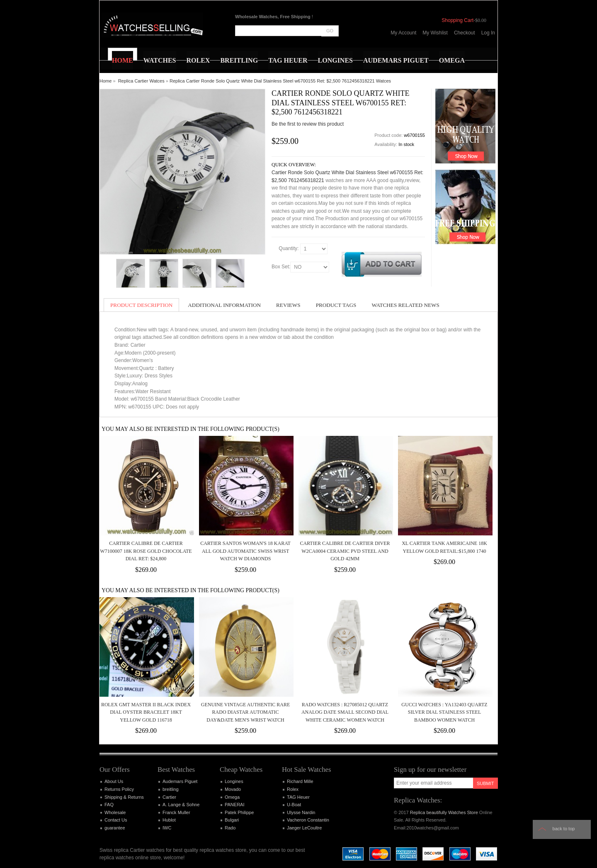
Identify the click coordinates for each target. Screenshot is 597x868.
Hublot (169, 820)
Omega (232, 797)
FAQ (109, 805)
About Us (114, 781)
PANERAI (234, 805)
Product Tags (336, 305)
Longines (234, 781)
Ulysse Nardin (301, 812)
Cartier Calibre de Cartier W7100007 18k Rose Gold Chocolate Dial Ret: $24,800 (146, 551)
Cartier (169, 797)
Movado (233, 789)
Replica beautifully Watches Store (444, 812)
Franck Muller (176, 812)
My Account (403, 33)
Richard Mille (300, 781)
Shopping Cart (457, 20)
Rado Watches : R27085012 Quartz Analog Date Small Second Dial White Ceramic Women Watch (345, 712)
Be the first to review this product (308, 124)
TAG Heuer (298, 797)
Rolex (293, 789)
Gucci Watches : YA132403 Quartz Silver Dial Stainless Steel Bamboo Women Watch (444, 712)
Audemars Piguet (180, 781)
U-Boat (294, 805)
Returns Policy (119, 789)
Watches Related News (405, 305)
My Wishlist (435, 33)
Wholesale (115, 812)
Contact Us (116, 820)
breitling (171, 789)
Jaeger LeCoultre (304, 828)
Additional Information (224, 305)
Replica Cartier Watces (141, 81)
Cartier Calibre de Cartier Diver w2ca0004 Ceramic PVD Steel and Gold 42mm (345, 551)
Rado (230, 828)
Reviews (288, 305)
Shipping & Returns (124, 797)
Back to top (564, 829)
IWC (167, 828)
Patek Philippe (239, 812)
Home (106, 81)
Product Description (141, 305)
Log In (488, 33)
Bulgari (232, 820)
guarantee (115, 828)
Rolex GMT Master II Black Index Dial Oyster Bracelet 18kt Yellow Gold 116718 (146, 712)
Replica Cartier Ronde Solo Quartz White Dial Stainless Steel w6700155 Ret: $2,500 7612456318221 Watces (280, 81)
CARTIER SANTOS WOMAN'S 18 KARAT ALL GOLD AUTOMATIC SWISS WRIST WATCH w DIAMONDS (245, 551)
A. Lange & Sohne (181, 805)
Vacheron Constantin (308, 820)
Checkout (465, 33)
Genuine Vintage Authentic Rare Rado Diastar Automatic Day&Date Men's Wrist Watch (245, 712)
